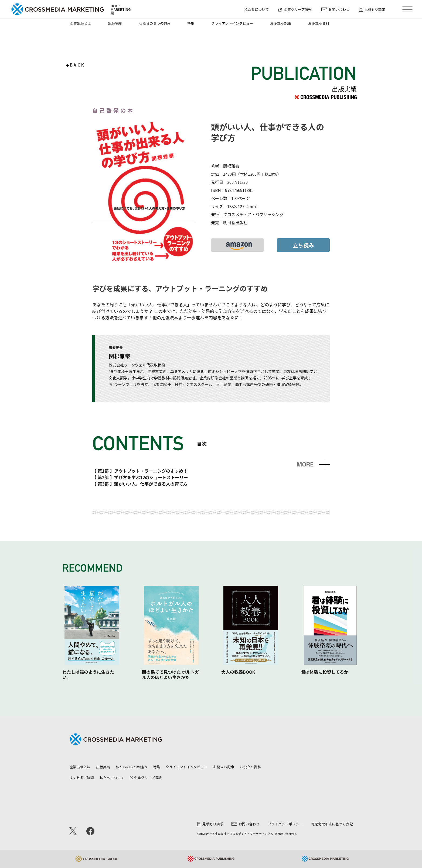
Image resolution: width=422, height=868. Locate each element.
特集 (191, 23)
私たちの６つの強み (155, 23)
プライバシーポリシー (285, 824)
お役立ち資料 (319, 23)
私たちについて (256, 9)
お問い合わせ (335, 9)
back (78, 65)
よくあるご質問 (82, 778)
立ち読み (303, 245)
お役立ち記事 (281, 23)
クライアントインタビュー (232, 23)
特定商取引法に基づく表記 (332, 824)
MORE (305, 464)
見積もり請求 (372, 9)
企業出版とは (80, 23)
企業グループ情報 (295, 9)
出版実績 (115, 23)
